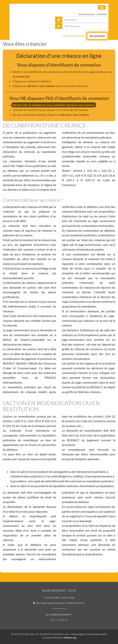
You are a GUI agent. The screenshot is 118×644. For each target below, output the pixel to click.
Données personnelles (97, 634)
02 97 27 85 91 (59, 620)
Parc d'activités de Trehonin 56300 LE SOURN (59, 603)
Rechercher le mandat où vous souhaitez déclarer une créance (54, 105)
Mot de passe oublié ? (75, 36)
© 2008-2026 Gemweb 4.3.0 (25, 634)
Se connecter (97, 36)
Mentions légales (77, 634)
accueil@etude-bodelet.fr (59, 614)
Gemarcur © (62, 634)
